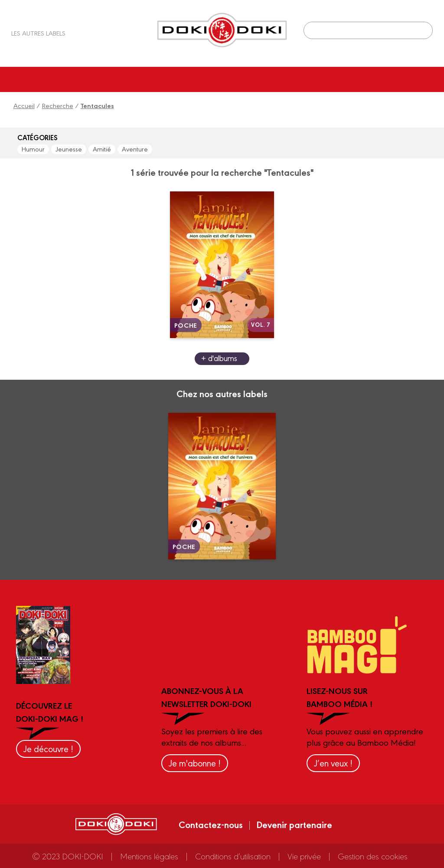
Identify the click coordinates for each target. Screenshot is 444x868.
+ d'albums (219, 358)
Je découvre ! (48, 748)
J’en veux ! (333, 763)
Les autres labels (38, 33)
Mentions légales (149, 856)
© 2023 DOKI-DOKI (68, 856)
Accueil (24, 105)
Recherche (58, 105)
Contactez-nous (211, 824)
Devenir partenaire (294, 824)
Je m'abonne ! (195, 763)
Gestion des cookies (373, 856)
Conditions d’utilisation (233, 856)
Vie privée (304, 856)
